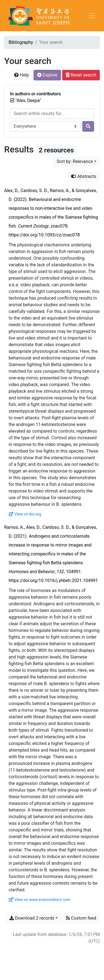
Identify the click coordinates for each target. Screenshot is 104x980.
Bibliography (21, 42)
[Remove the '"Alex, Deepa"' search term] (28, 100)
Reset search (81, 75)
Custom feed (81, 918)
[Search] (88, 126)
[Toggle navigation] (92, 16)
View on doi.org (25, 514)
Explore (47, 75)
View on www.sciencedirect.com (40, 900)
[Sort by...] (76, 162)
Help (21, 75)
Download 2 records (32, 918)
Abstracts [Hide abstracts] (84, 176)
